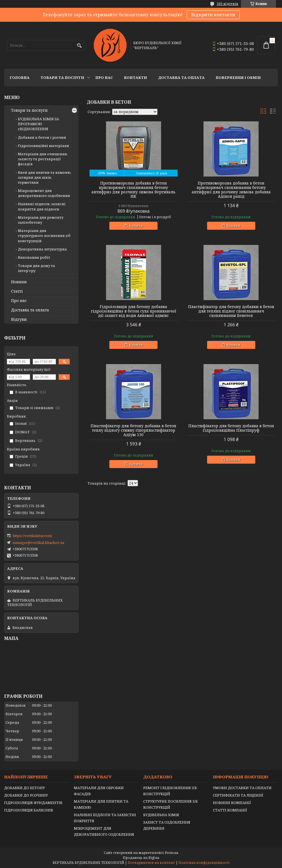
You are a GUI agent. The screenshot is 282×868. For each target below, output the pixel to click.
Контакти (135, 78)
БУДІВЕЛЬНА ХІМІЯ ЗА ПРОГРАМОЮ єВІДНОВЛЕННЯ (38, 124)
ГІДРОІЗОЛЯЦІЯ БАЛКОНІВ (29, 810)
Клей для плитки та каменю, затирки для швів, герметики (45, 177)
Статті (17, 291)
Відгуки (19, 319)
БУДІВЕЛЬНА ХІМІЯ (161, 815)
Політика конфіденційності (204, 863)
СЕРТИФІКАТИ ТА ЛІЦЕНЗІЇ (238, 795)
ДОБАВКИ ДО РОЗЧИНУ (26, 795)
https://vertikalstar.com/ (32, 536)
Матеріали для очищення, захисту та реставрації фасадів (43, 159)
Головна (20, 78)
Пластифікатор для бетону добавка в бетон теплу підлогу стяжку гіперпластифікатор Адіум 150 (133, 430)
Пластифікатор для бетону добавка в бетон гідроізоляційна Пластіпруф (231, 428)
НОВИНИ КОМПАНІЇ (232, 803)
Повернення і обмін (238, 78)
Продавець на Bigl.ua (141, 858)
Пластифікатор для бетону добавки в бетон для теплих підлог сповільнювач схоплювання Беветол (231, 311)
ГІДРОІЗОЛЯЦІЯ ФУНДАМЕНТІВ (33, 803)
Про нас (104, 78)
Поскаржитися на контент (151, 863)
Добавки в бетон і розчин (42, 137)
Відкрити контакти (213, 15)
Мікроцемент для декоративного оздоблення (44, 193)
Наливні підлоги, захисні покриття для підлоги (42, 206)
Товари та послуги (62, 78)
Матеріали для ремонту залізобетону (41, 220)
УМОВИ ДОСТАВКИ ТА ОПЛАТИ (242, 788)
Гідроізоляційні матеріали (44, 146)
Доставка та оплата (181, 78)
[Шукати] (79, 46)
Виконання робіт (34, 257)
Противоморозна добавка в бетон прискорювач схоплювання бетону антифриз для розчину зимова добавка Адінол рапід (231, 190)
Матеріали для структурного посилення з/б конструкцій (44, 236)
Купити (136, 226)
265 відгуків (227, 4)
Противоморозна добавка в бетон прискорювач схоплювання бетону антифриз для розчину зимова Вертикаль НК (133, 190)
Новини (19, 282)
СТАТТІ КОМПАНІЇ (230, 810)
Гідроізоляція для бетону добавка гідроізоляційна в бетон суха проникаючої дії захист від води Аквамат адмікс (134, 311)
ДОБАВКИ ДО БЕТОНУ (25, 788)
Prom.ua (171, 853)
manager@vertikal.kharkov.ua (38, 543)
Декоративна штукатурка (42, 249)
